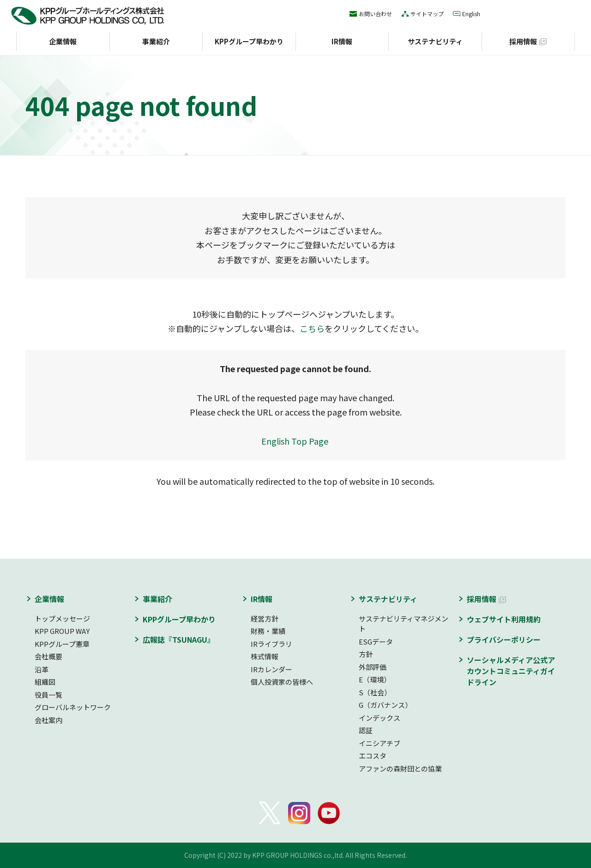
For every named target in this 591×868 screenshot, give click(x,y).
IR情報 (342, 41)
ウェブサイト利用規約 (504, 619)
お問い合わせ (375, 14)
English (471, 14)
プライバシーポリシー (504, 639)
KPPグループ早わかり (249, 41)
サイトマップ (427, 14)
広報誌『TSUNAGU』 (179, 639)
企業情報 (63, 41)
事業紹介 (156, 41)
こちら (312, 328)
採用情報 (523, 41)
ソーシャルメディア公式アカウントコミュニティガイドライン (511, 671)
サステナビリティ (435, 41)
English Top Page (296, 441)
